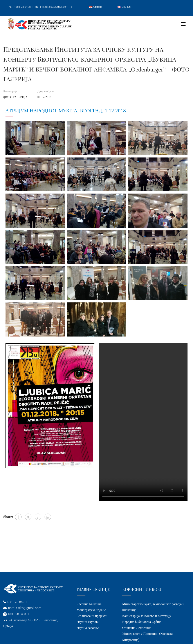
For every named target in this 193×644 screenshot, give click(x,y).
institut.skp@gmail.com (54, 7)
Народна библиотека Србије (142, 622)
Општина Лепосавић (137, 628)
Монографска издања (92, 610)
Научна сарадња (88, 628)
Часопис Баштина (89, 604)
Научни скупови (88, 622)
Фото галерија (15, 97)
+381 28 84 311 (23, 7)
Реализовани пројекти (92, 616)
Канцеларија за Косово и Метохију (147, 616)
